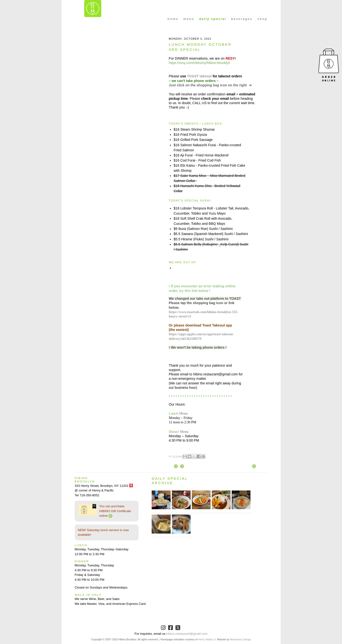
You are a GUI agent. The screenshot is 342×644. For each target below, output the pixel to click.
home (173, 19)
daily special (213, 19)
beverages (242, 19)
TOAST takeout (199, 76)
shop (262, 19)
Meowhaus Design (240, 639)
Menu (183, 413)
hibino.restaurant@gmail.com (187, 634)
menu (189, 19)
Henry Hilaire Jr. (207, 639)
